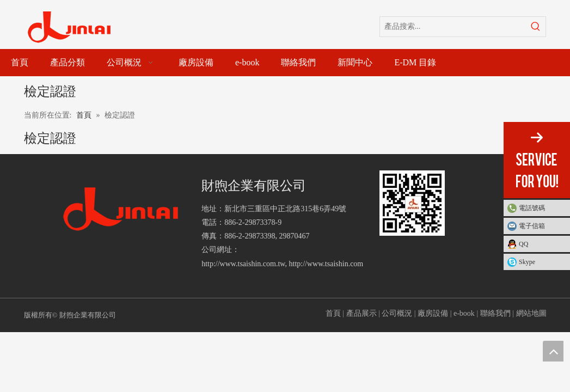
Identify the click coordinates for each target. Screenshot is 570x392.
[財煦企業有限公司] (121, 209)
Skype (527, 262)
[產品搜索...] (453, 27)
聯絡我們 (495, 313)
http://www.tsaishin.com (326, 264)
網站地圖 (531, 313)
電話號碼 (542, 208)
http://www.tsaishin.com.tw (243, 264)
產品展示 (361, 313)
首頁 (333, 313)
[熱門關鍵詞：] (536, 27)
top (553, 351)
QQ (523, 244)
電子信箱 (532, 226)
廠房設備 (433, 313)
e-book (464, 313)
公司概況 (397, 313)
